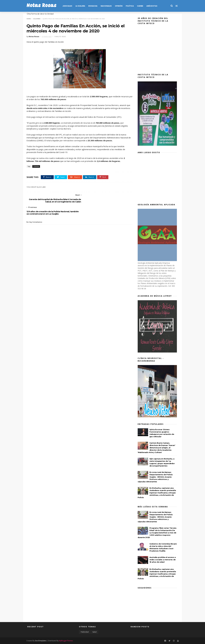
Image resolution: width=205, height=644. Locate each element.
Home (29, 19)
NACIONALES (107, 6)
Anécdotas (153, 6)
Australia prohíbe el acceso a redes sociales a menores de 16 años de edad (163, 560)
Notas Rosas (42, 6)
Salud (94, 632)
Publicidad (85, 632)
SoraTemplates (42, 641)
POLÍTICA (131, 6)
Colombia (38, 19)
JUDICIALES (68, 6)
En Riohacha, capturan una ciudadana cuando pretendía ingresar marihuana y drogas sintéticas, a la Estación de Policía (158, 493)
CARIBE (141, 6)
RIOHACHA (94, 6)
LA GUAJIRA (81, 6)
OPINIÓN (119, 6)
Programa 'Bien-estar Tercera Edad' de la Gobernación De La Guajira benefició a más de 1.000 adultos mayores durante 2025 (158, 533)
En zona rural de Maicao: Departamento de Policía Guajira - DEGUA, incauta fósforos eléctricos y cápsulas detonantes (156, 477)
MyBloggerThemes (67, 641)
